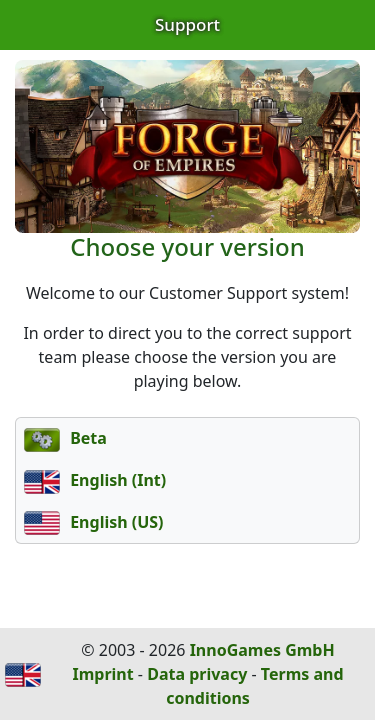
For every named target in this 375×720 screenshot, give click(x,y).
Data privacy (197, 674)
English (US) (94, 522)
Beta (65, 438)
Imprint (102, 674)
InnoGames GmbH (262, 650)
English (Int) (95, 480)
